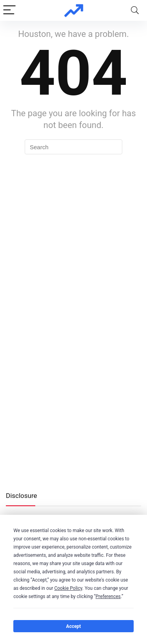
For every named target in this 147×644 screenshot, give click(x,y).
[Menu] (9, 10)
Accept (74, 626)
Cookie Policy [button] (68, 588)
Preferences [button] (108, 596)
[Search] (135, 10)
